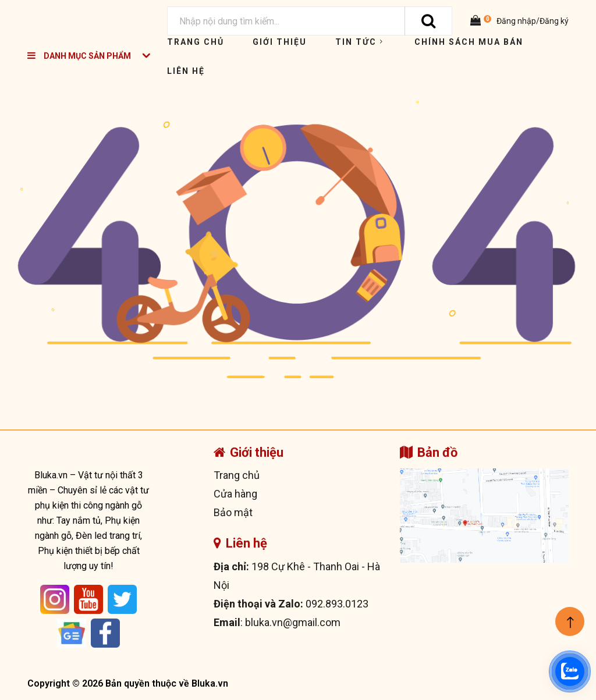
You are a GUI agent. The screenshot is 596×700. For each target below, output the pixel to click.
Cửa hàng (235, 494)
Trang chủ (196, 42)
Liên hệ (186, 71)
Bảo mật (233, 512)
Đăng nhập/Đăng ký (532, 21)
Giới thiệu (280, 42)
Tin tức (361, 42)
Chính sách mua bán (469, 42)
